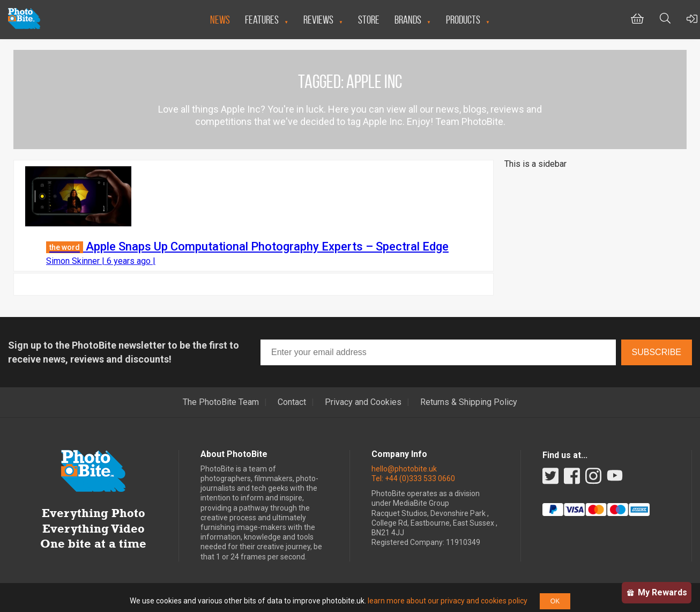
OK (555, 601)
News (220, 20)
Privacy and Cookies (363, 402)
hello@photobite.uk (404, 469)
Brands (408, 20)
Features (262, 20)
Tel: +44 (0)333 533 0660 (413, 478)
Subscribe (657, 352)
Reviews (318, 20)
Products (463, 20)
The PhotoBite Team (221, 402)
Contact (292, 402)
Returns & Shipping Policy (469, 402)
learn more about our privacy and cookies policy (448, 601)
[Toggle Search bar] (665, 20)
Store (369, 20)
